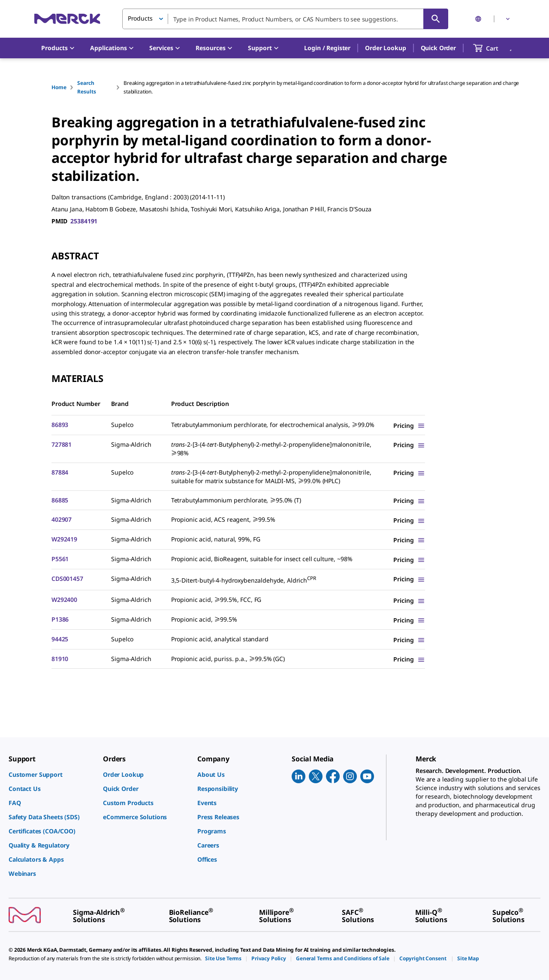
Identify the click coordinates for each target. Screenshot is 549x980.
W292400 (64, 600)
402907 (62, 519)
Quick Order (438, 48)
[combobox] (285, 19)
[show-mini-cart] (493, 48)
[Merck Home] (67, 19)
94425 (60, 639)
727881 (62, 444)
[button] (327, 48)
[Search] (436, 19)
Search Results (86, 87)
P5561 (60, 559)
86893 (60, 425)
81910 (60, 659)
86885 (60, 500)
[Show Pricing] (409, 425)
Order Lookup (385, 48)
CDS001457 (67, 579)
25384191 (84, 221)
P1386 (60, 619)
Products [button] (140, 18)
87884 (60, 472)
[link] (51, 774)
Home (59, 87)
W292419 (64, 539)
